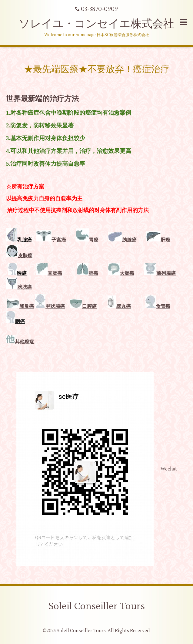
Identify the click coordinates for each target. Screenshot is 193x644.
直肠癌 (55, 273)
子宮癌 (59, 240)
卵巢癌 (27, 306)
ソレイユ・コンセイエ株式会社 (96, 24)
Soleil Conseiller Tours (97, 606)
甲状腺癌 (55, 306)
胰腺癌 (129, 240)
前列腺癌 (160, 273)
